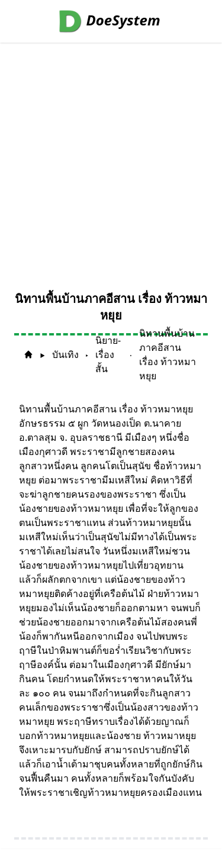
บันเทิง (65, 354)
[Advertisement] (111, 159)
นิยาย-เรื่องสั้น (108, 354)
